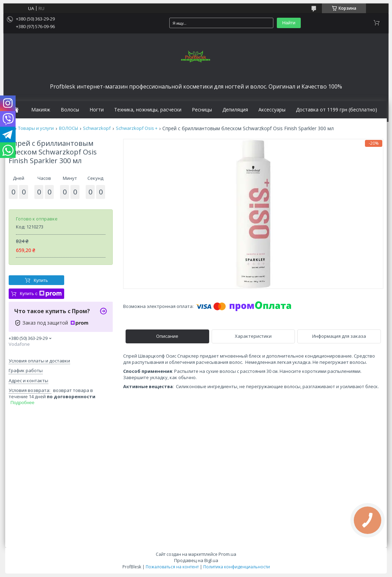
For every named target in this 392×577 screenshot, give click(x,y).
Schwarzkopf (97, 128)
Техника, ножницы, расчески (148, 110)
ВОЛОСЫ (69, 128)
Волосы (70, 110)
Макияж (41, 110)
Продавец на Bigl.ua (196, 560)
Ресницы (202, 110)
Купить (41, 280)
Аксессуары (272, 110)
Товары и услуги (36, 128)
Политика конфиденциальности (237, 567)
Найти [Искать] (289, 23)
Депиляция (235, 110)
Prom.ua (227, 554)
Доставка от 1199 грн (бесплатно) (336, 110)
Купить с (41, 294)
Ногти (97, 110)
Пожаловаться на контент (172, 567)
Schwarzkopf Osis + (137, 128)
